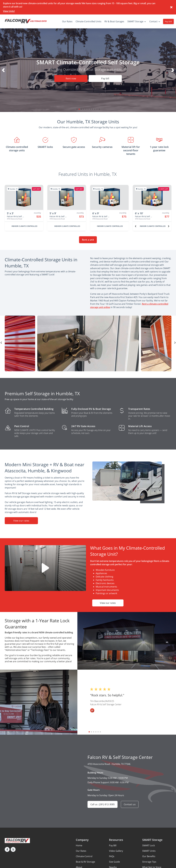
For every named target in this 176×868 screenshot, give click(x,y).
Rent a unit (88, 240)
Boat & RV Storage (85, 862)
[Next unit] (169, 226)
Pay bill (168, 22)
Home (79, 845)
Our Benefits (149, 856)
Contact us (130, 804)
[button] (77, 109)
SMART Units (149, 851)
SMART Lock (148, 845)
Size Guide (114, 862)
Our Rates (81, 851)
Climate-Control (84, 856)
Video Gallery (116, 851)
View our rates (21, 521)
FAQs (112, 856)
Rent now (71, 79)
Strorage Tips (149, 862)
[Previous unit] (136, 226)
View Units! (9, 11)
